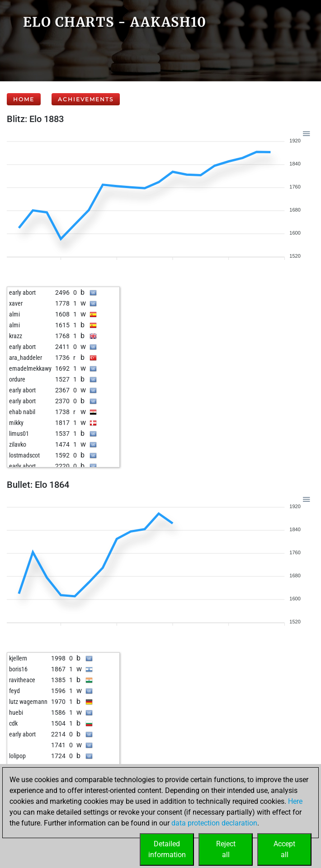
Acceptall (284, 849)
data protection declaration (214, 823)
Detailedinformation (167, 849)
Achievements (86, 99)
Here (295, 801)
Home (24, 99)
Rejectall (226, 849)
